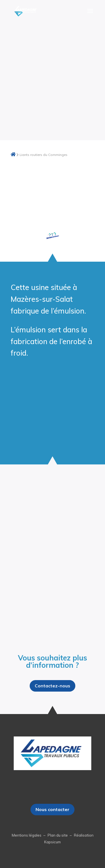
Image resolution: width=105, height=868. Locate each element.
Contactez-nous (53, 686)
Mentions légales (27, 835)
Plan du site (58, 835)
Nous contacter (53, 809)
